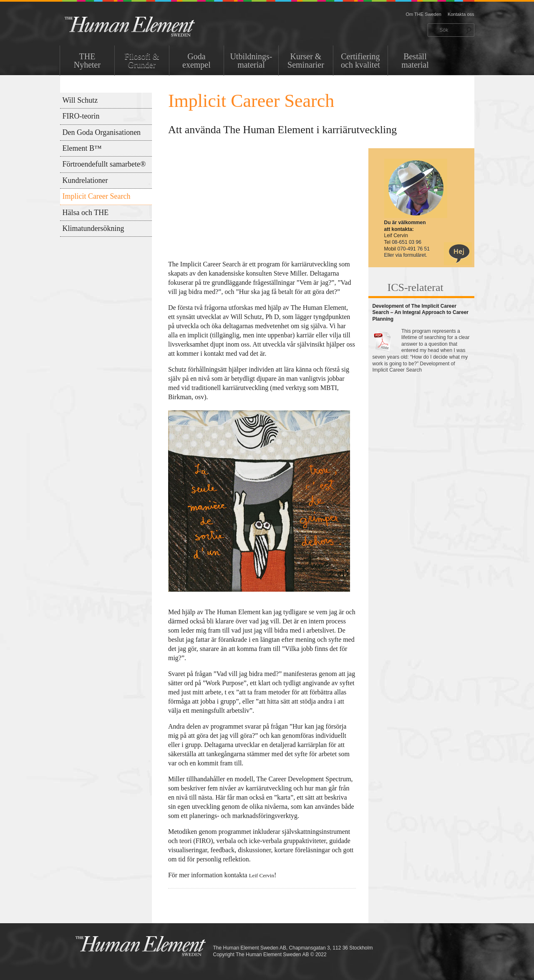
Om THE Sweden (424, 14)
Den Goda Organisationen (102, 132)
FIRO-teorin (81, 116)
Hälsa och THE (86, 213)
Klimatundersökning (93, 228)
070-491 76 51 (414, 249)
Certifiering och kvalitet (360, 61)
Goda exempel (196, 61)
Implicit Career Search (97, 196)
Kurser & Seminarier (306, 61)
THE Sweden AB (142, 26)
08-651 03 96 (407, 242)
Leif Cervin (262, 875)
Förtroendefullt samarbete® (104, 164)
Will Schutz (80, 100)
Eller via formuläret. (406, 255)
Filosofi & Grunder (142, 61)
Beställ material (415, 61)
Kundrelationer (85, 180)
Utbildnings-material (251, 61)
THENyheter (87, 61)
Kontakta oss (461, 14)
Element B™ (82, 148)
